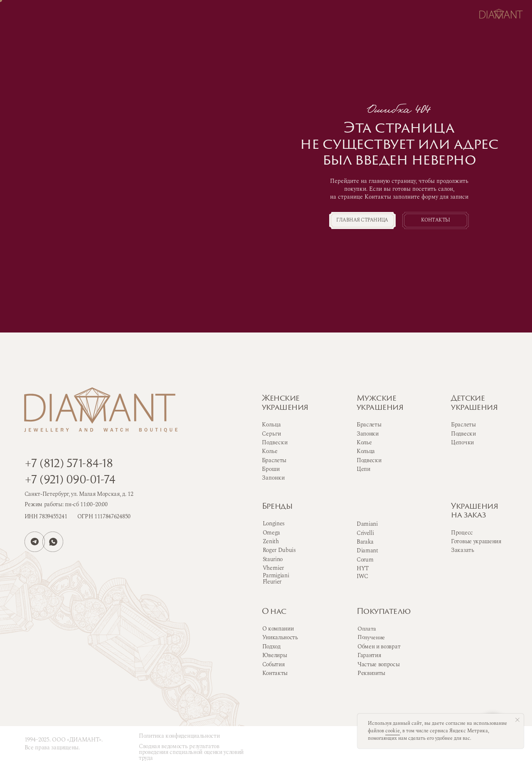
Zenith (271, 541)
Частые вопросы (379, 664)
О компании (278, 629)
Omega (271, 533)
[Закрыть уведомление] (517, 720)
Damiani (367, 524)
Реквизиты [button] (371, 673)
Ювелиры (275, 655)
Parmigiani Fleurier (276, 579)
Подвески (369, 460)
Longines (274, 523)
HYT (363, 568)
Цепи (363, 469)
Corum (365, 560)
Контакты (275, 673)
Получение (371, 638)
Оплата (367, 629)
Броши (271, 469)
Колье (364, 442)
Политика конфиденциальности (179, 736)
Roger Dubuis (279, 550)
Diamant (367, 550)
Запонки (368, 434)
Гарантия (369, 655)
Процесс (462, 533)
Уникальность (280, 637)
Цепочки (462, 442)
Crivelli (365, 533)
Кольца (366, 451)
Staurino (273, 559)
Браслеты (369, 425)
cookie (393, 731)
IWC (362, 576)
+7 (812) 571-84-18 (69, 464)
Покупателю (384, 612)
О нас (274, 612)
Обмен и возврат (379, 646)
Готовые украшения (476, 541)
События (273, 664)
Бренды (277, 507)
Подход (271, 646)
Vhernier (273, 568)
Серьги (271, 434)
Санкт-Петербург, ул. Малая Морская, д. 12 (79, 494)
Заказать (462, 550)
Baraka (365, 542)
